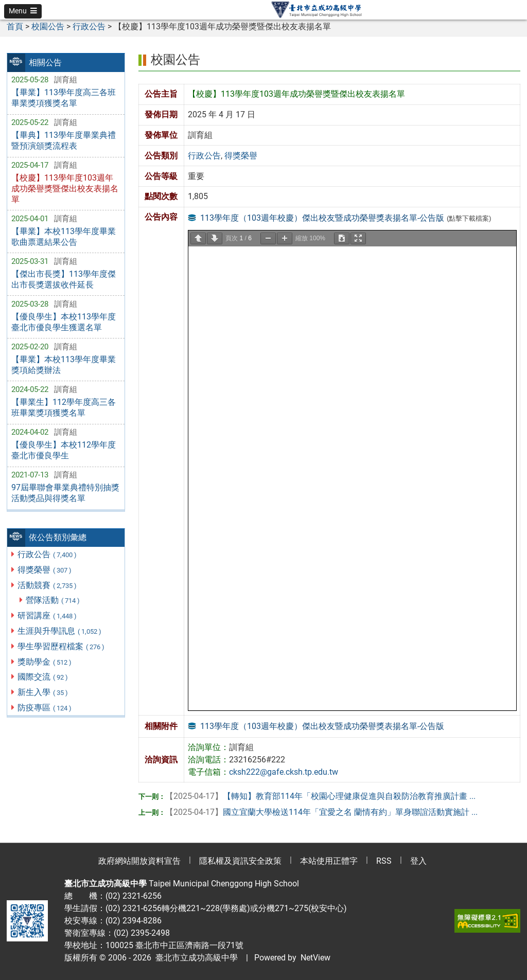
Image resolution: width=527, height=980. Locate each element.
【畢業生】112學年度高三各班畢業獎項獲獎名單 (64, 407)
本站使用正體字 (329, 861)
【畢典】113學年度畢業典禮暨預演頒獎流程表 (64, 140)
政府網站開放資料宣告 (139, 861)
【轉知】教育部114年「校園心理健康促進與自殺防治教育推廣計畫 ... (320, 796)
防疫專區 (45, 708)
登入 (418, 861)
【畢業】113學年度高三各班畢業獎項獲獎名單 (64, 98)
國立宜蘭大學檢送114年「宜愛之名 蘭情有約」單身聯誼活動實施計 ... (321, 812)
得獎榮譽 (45, 570)
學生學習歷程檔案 (62, 646)
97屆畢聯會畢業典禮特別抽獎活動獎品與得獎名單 (65, 493)
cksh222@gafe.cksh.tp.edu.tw (284, 772)
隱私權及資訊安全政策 (240, 861)
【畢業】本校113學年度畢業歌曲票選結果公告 (64, 237)
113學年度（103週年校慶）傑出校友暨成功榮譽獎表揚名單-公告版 (322, 218)
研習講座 (48, 616)
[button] (23, 11)
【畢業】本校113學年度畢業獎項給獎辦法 (64, 365)
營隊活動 (53, 600)
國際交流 (43, 677)
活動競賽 (48, 585)
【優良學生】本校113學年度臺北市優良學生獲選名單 (64, 322)
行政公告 (48, 554)
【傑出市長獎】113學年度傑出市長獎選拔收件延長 (64, 279)
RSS (384, 861)
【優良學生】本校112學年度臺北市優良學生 (64, 450)
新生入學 (43, 692)
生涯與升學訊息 (60, 631)
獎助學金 (45, 662)
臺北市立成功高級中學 (195, 958)
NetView (315, 958)
